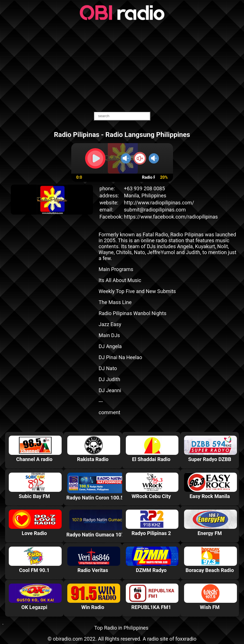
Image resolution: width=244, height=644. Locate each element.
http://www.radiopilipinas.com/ (159, 203)
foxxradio (186, 639)
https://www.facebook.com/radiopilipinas (171, 217)
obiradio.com (68, 639)
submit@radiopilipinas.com (155, 210)
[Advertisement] (122, 66)
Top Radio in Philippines (121, 628)
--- (101, 401)
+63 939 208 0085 (144, 188)
